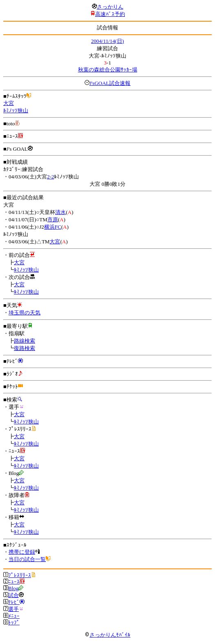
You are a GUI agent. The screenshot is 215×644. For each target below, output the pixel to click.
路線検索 (25, 341)
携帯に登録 (22, 552)
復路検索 (25, 348)
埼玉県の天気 (25, 313)
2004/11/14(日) (107, 41)
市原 (53, 219)
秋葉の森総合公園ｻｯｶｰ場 (108, 70)
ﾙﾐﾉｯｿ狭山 (16, 110)
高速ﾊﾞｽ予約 (110, 14)
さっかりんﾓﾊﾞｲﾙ (107, 635)
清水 (60, 212)
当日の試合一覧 (27, 559)
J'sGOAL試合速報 (110, 83)
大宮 (9, 103)
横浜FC (53, 227)
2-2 (50, 177)
